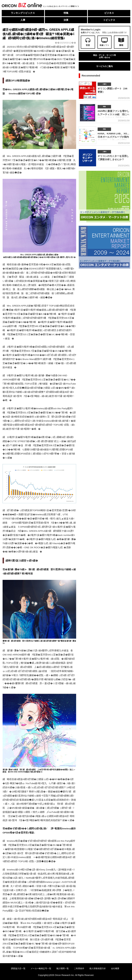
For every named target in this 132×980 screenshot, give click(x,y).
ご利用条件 (79, 968)
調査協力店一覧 (18, 968)
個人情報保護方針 (98, 968)
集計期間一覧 (63, 968)
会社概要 (115, 968)
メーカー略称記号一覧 (41, 968)
